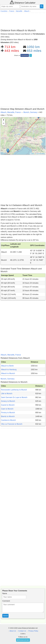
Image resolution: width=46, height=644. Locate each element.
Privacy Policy (33, 631)
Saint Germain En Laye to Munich (14, 397)
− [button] (4, 123)
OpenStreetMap (41, 154)
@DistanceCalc (23, 640)
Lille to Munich (7, 394)
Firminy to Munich (8, 413)
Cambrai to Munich (8, 420)
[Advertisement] (23, 20)
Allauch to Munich (8, 373)
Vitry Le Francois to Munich (12, 424)
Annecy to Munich (8, 401)
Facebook (25, 55)
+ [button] (4, 120)
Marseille (11, 112)
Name (5, 593)
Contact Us (22, 631)
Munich (26, 112)
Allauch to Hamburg (9, 370)
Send (5, 616)
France (18, 112)
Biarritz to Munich (8, 416)
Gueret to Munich (8, 405)
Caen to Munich (7, 409)
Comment (6, 601)
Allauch (3, 112)
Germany (34, 112)
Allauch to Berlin (7, 366)
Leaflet (32, 154)
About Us (13, 631)
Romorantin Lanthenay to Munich (14, 390)
